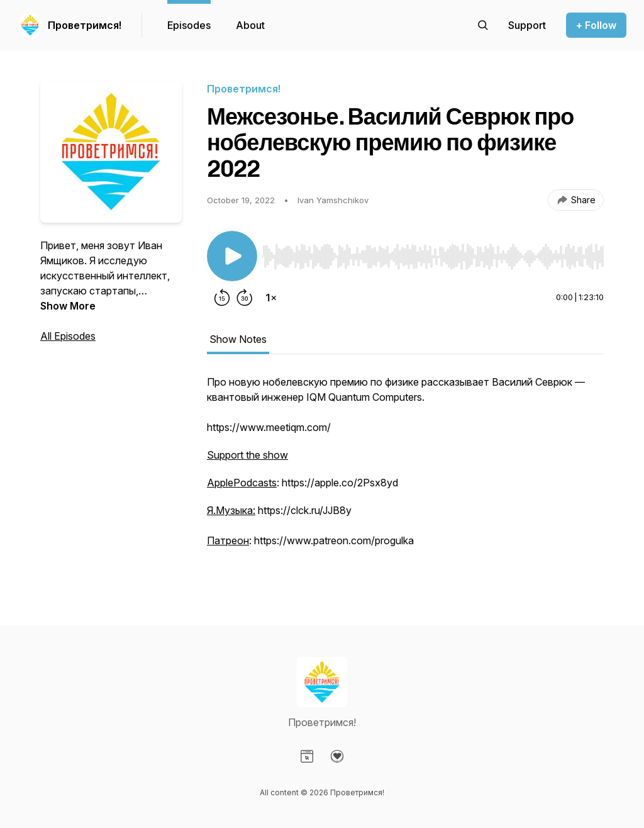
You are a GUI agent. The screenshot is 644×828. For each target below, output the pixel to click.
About (250, 25)
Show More (68, 306)
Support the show (247, 455)
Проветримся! (85, 25)
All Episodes (68, 336)
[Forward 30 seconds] (245, 298)
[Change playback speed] (271, 298)
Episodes (189, 25)
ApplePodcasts (242, 483)
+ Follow (596, 25)
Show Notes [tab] (238, 339)
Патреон (228, 540)
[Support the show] (527, 25)
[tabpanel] (405, 475)
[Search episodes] (483, 25)
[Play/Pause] (232, 256)
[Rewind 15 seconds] (222, 298)
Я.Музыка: (231, 510)
